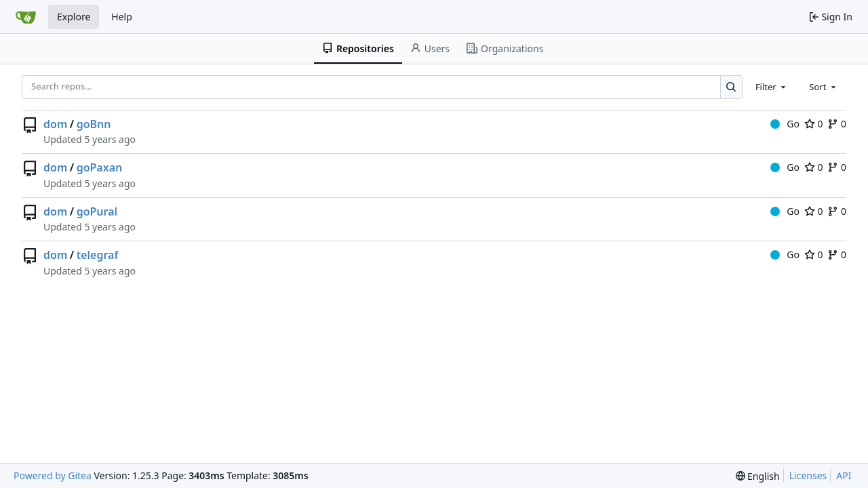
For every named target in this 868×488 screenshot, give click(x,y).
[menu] (758, 476)
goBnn (94, 124)
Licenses (808, 475)
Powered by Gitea (53, 475)
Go (785, 124)
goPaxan (100, 167)
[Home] (26, 17)
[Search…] (731, 87)
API (844, 475)
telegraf (98, 255)
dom (55, 124)
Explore (74, 17)
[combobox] (772, 87)
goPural (97, 211)
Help (122, 17)
